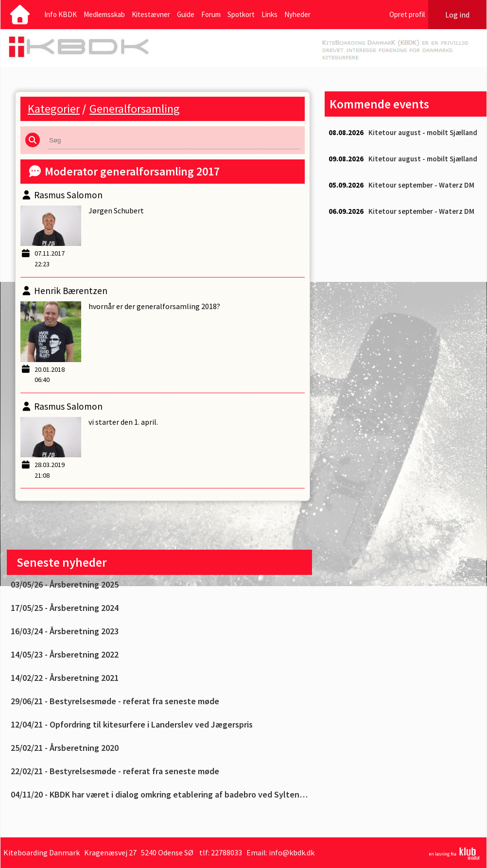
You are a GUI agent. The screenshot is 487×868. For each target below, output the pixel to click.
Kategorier (54, 109)
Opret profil (407, 14)
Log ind (457, 15)
